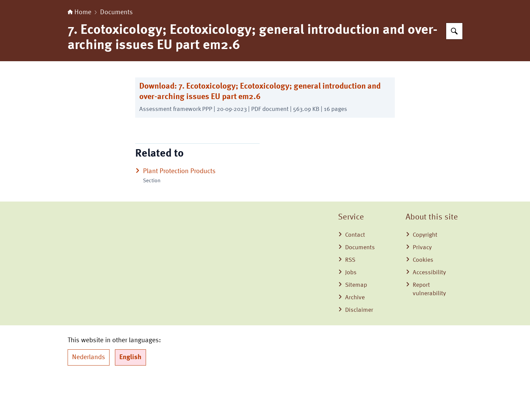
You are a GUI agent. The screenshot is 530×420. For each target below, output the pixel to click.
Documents (116, 55)
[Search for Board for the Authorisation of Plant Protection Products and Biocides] (454, 73)
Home (79, 55)
